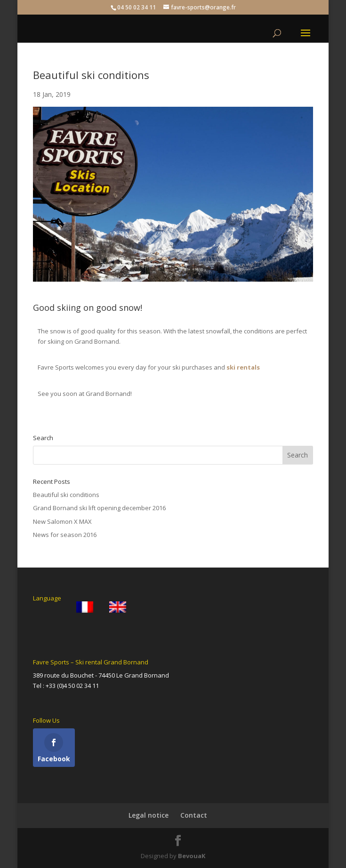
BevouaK (192, 856)
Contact (194, 815)
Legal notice (149, 815)
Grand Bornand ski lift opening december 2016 (99, 508)
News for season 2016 (65, 535)
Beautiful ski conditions (66, 495)
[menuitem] (85, 607)
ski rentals (243, 367)
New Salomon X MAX (62, 521)
